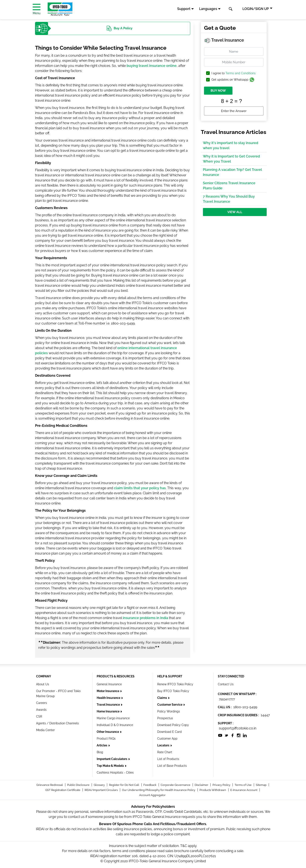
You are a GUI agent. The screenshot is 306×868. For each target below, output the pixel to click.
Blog (100, 752)
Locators (164, 745)
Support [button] (184, 9)
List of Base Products (172, 766)
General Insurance (109, 684)
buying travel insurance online (152, 66)
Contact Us (226, 684)
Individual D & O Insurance (115, 725)
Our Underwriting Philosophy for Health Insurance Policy (159, 790)
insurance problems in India (145, 618)
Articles (102, 745)
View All (235, 212)
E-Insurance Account (244, 790)
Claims (162, 698)
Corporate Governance (176, 785)
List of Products (168, 759)
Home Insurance (108, 711)
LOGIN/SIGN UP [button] (256, 9)
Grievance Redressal (50, 785)
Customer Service (170, 705)
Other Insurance (108, 732)
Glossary (100, 785)
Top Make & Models (111, 766)
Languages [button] (208, 9)
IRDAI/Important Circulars (101, 790)
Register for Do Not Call (124, 785)
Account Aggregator (152, 795)
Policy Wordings (169, 711)
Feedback (150, 785)
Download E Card (169, 732)
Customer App (167, 739)
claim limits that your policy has (140, 488)
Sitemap (261, 785)
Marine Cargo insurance (113, 718)
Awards (41, 710)
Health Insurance (109, 698)
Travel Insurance (109, 705)
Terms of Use (243, 785)
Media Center (45, 730)
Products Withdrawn (213, 790)
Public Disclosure (79, 785)
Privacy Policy (222, 785)
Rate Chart (165, 752)
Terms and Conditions (241, 73)
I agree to (234, 73)
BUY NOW (218, 91)
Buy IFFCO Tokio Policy (173, 691)
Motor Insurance (108, 691)
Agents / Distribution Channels (57, 723)
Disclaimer (202, 785)
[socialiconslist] (220, 735)
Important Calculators (112, 759)
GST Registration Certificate (63, 790)
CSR (39, 716)
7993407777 (227, 699)
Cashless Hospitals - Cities (115, 772)
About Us (43, 684)
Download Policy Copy (173, 725)
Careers (42, 703)
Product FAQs (106, 739)
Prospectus (165, 718)
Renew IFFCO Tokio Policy (175, 684)
